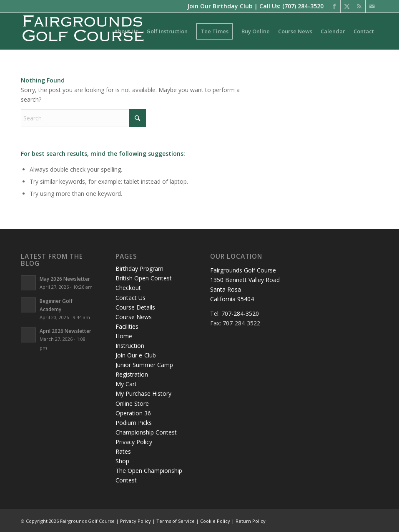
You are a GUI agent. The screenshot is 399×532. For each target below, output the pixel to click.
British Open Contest (144, 278)
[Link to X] (347, 6)
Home (124, 336)
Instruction (130, 346)
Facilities (127, 326)
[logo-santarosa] (83, 31)
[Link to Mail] (372, 6)
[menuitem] (126, 31)
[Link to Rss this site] (359, 6)
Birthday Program (139, 268)
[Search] (83, 118)
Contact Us (130, 298)
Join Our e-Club (136, 355)
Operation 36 (133, 413)
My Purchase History (143, 393)
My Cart (126, 384)
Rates (123, 451)
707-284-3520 (240, 313)
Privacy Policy (134, 442)
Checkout (128, 288)
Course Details (135, 307)
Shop (122, 461)
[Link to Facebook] (334, 6)
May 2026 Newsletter (65, 279)
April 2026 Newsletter (65, 331)
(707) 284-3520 (303, 6)
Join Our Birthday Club (220, 6)
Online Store (132, 403)
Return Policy (251, 521)
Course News (134, 317)
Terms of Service (176, 521)
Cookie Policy (215, 521)
